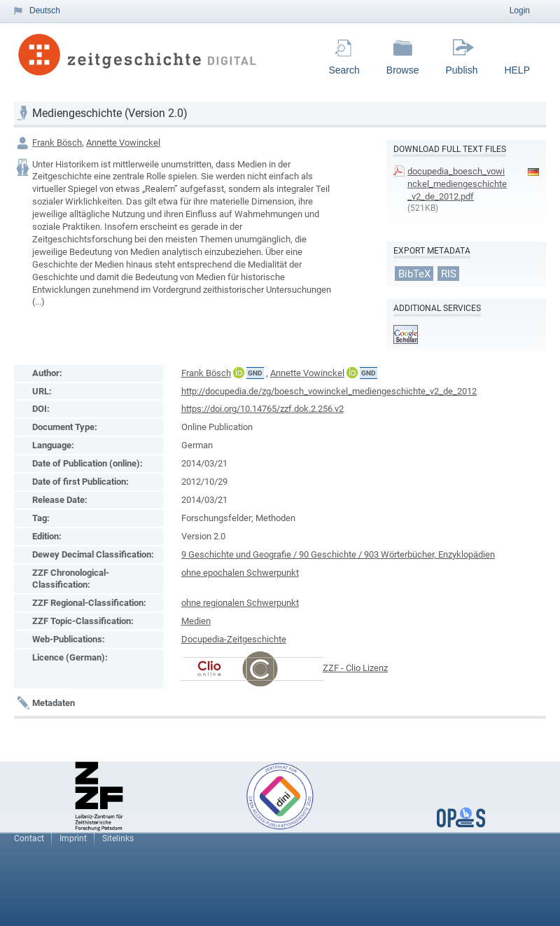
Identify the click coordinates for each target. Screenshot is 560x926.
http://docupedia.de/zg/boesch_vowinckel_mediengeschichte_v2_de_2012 (329, 391)
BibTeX (414, 273)
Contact (29, 838)
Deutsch (45, 11)
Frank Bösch (57, 143)
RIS (449, 273)
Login (520, 11)
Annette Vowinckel (123, 143)
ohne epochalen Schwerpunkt (240, 573)
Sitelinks (118, 838)
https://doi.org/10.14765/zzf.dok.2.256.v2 (262, 409)
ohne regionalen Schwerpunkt (240, 603)
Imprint (73, 838)
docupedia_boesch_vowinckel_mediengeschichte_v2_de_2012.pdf (457, 184)
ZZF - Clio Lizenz (355, 668)
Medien (196, 621)
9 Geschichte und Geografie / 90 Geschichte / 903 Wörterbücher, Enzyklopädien (338, 554)
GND (255, 373)
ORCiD (239, 373)
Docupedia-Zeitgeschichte (234, 639)
